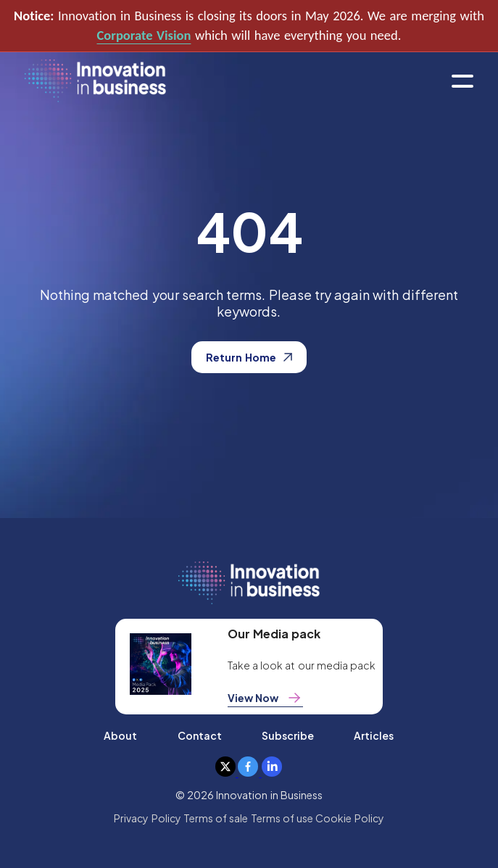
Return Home (249, 357)
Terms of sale (216, 818)
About (120, 735)
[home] (95, 82)
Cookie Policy (349, 818)
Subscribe (288, 735)
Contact (200, 735)
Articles (374, 735)
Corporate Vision (144, 35)
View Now (265, 698)
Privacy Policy (147, 818)
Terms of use (282, 818)
